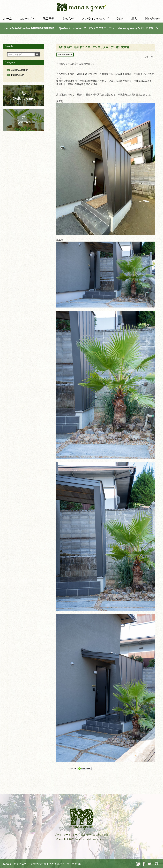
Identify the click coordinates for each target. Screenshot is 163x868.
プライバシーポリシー (66, 835)
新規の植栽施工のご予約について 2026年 (56, 864)
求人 (134, 19)
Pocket (73, 768)
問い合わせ (152, 19)
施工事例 (49, 19)
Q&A (120, 19)
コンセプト (27, 19)
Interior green (17, 75)
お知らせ (68, 19)
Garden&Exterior (65, 55)
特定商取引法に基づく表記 (95, 835)
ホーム (8, 19)
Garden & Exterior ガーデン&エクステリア (85, 28)
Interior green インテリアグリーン (137, 28)
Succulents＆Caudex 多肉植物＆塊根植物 (29, 28)
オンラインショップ (95, 19)
